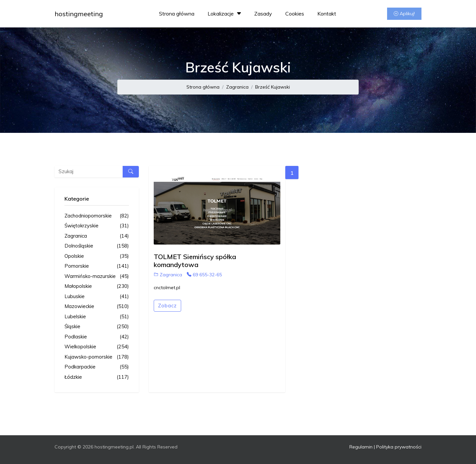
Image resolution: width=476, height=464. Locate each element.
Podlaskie (97, 337)
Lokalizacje (225, 14)
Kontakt (327, 14)
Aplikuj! (404, 14)
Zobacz (167, 306)
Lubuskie (97, 297)
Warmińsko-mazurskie (97, 276)
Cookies (295, 14)
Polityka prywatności (399, 447)
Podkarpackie (97, 367)
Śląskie (97, 327)
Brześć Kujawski (273, 87)
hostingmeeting (79, 14)
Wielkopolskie (97, 347)
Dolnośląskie (97, 246)
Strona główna (177, 14)
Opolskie (97, 256)
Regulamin (361, 447)
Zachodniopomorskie (97, 216)
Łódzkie (97, 377)
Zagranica (237, 87)
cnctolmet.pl (167, 288)
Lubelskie (97, 317)
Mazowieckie (97, 307)
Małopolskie (97, 286)
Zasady (263, 14)
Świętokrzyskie (97, 226)
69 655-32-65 (204, 275)
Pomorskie (97, 266)
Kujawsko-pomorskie (97, 357)
